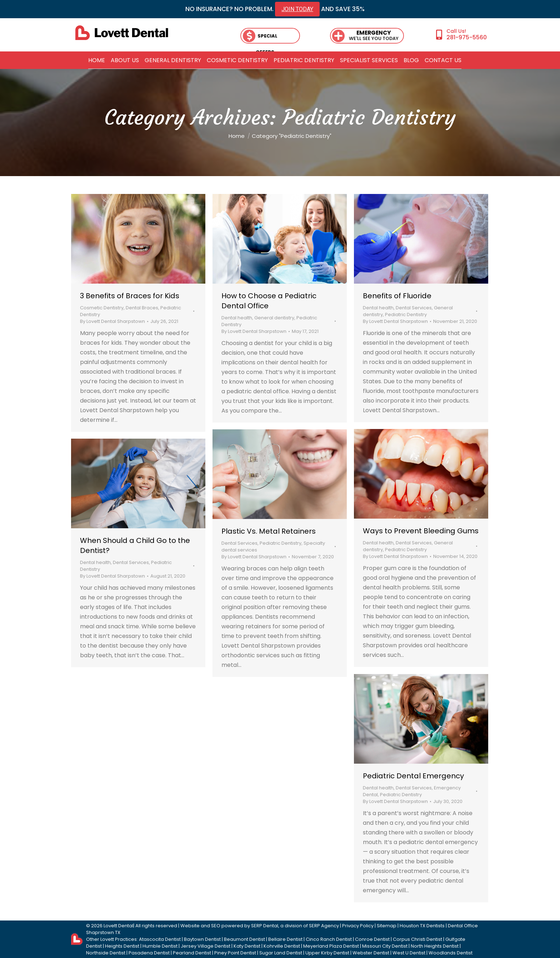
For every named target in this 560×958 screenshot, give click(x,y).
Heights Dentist (122, 946)
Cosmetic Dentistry (102, 308)
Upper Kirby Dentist (327, 953)
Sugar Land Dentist (281, 953)
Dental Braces (142, 308)
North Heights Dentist (435, 946)
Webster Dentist (371, 953)
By (112, 321)
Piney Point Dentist (235, 953)
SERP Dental (265, 926)
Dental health (237, 318)
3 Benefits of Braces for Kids (130, 296)
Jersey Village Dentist (206, 946)
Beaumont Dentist (244, 939)
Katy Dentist (247, 946)
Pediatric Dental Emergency (413, 776)
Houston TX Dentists (422, 926)
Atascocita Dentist (160, 939)
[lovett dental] (122, 33)
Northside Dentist (106, 953)
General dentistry (274, 318)
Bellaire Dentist (285, 939)
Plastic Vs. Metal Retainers (269, 531)
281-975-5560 (467, 37)
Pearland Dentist (192, 953)
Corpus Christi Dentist (417, 939)
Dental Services (414, 308)
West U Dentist (409, 953)
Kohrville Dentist (282, 946)
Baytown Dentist (202, 939)
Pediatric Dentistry (406, 315)
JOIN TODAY (297, 9)
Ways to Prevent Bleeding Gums (421, 531)
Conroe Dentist (372, 939)
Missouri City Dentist (385, 946)
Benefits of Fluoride (397, 296)
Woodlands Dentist (451, 953)
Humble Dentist (160, 946)
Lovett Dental (118, 926)
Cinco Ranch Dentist (329, 939)
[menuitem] (97, 60)
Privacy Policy (358, 926)
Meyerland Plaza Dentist (331, 946)
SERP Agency (324, 926)
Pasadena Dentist (149, 953)
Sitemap (387, 926)
